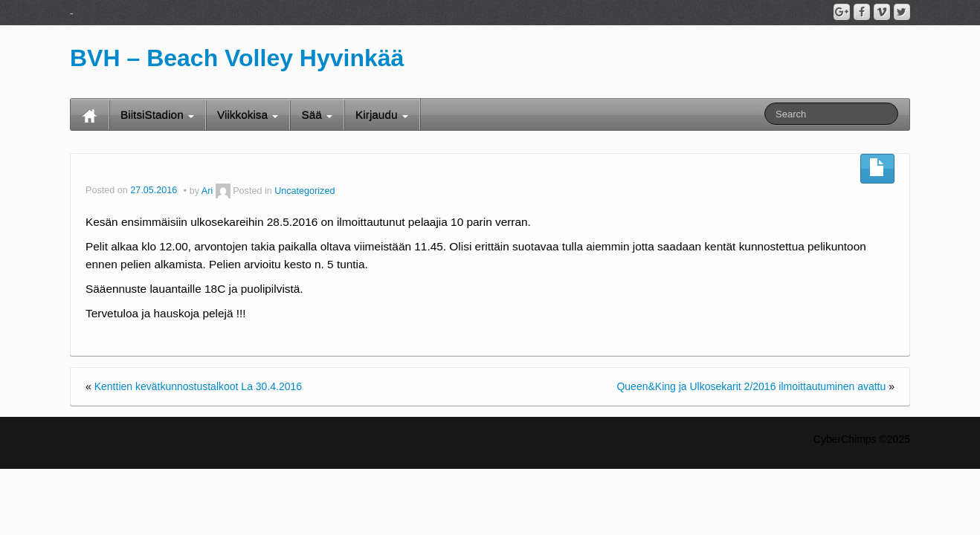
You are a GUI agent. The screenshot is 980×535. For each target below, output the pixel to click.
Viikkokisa (248, 115)
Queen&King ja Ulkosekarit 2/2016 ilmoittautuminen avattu (751, 386)
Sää (317, 115)
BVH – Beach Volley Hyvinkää (237, 58)
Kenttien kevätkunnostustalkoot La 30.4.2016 (198, 386)
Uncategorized (304, 191)
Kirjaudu (382, 115)
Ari (207, 191)
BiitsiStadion (157, 115)
